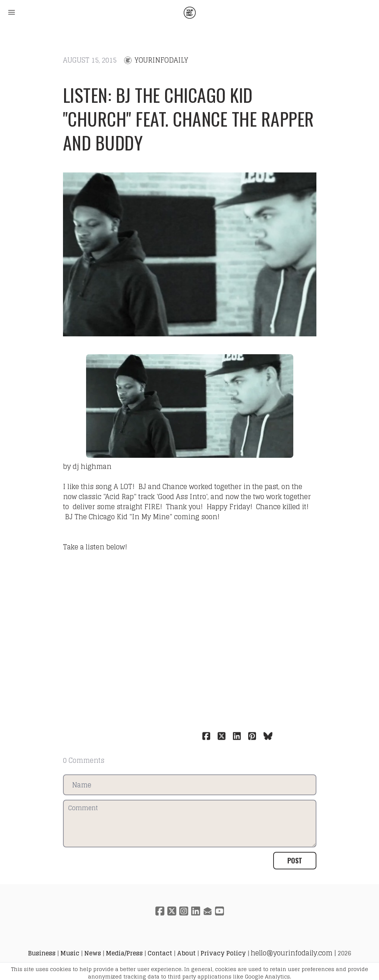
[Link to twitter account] (172, 911)
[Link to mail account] (208, 911)
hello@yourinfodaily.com (292, 953)
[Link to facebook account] (160, 911)
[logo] (190, 13)
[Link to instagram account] (184, 911)
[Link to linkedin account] (196, 911)
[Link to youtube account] (219, 911)
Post (295, 860)
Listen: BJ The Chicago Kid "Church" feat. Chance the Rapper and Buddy (189, 119)
